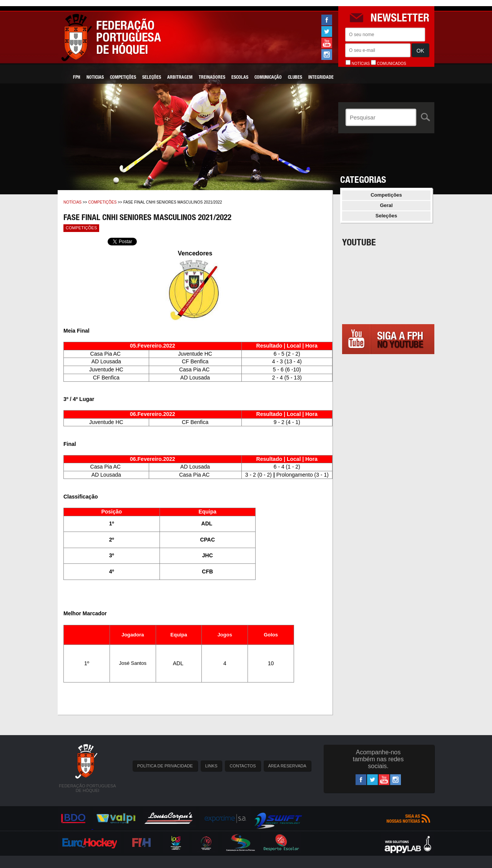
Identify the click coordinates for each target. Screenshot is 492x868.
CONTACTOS (243, 766)
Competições (123, 78)
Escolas (240, 78)
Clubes (295, 78)
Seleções (152, 78)
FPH (77, 78)
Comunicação (268, 78)
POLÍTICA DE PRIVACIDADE (165, 766)
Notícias (72, 202)
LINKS (211, 766)
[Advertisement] (388, 434)
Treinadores (212, 78)
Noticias (95, 78)
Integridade (321, 78)
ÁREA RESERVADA (287, 766)
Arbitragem (180, 78)
